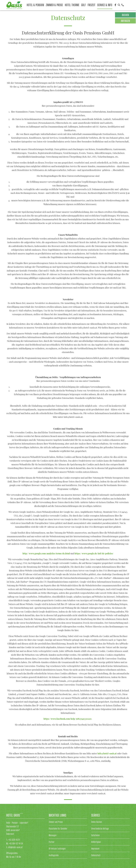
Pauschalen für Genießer (58, 829)
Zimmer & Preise (54, 5)
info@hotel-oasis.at (107, 753)
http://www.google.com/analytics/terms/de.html (46, 553)
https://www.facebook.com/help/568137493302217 (67, 719)
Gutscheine (95, 835)
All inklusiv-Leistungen (57, 849)
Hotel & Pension (35, 5)
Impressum (95, 849)
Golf (83, 5)
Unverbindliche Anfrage (100, 829)
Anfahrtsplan (96, 842)
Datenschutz (96, 855)
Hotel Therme (72, 5)
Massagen (53, 835)
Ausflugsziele (54, 855)
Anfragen (125, 21)
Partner (52, 842)
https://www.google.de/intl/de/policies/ (94, 553)
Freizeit (92, 5)
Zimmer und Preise (56, 822)
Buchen (125, 15)
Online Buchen (97, 822)
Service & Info (105, 5)
